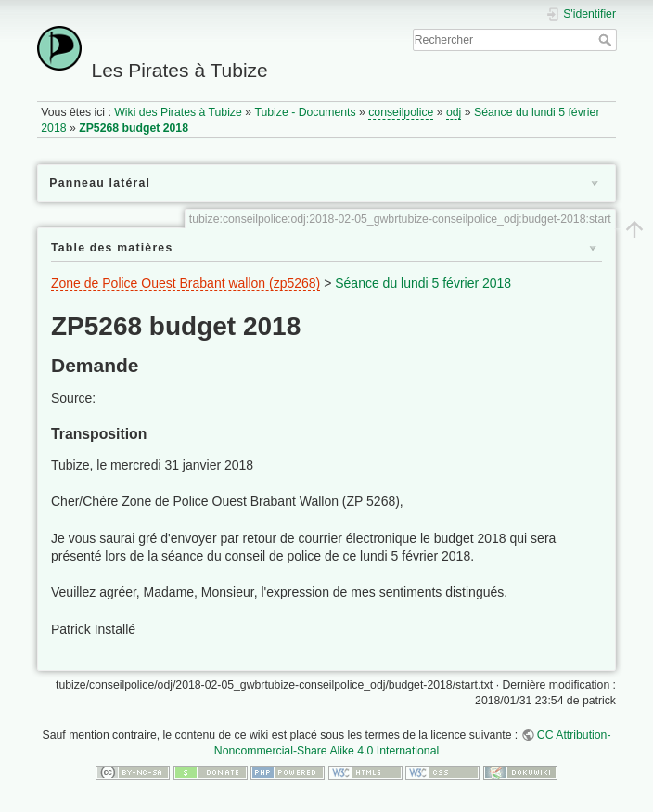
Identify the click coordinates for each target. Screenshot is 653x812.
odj (454, 112)
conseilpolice (401, 112)
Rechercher (607, 40)
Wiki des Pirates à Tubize (178, 112)
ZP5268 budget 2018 (134, 128)
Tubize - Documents (305, 112)
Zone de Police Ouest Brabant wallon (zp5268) (186, 283)
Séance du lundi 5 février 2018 (423, 283)
